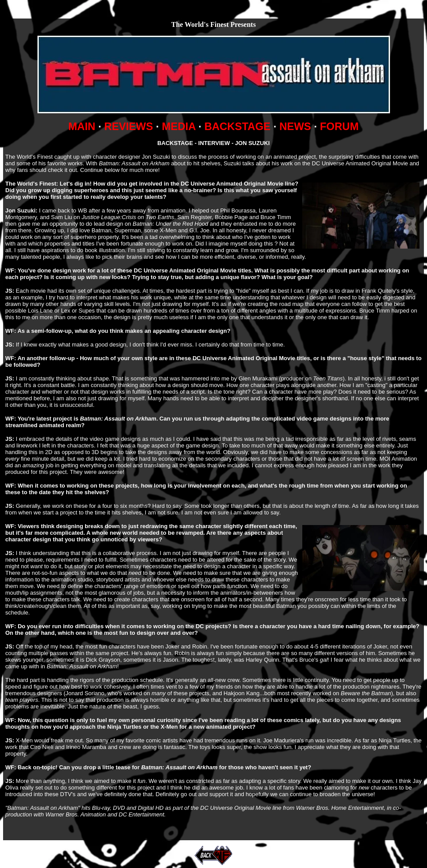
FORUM (339, 126)
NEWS (295, 126)
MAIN (82, 126)
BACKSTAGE (238, 126)
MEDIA (178, 126)
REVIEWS (128, 126)
